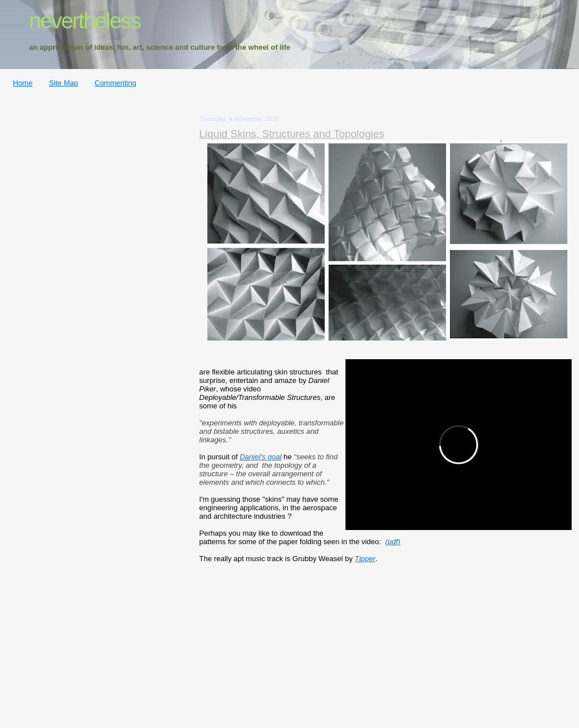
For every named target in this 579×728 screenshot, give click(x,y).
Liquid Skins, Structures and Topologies (291, 134)
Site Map (64, 83)
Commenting (115, 83)
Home (23, 83)
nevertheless (85, 21)
